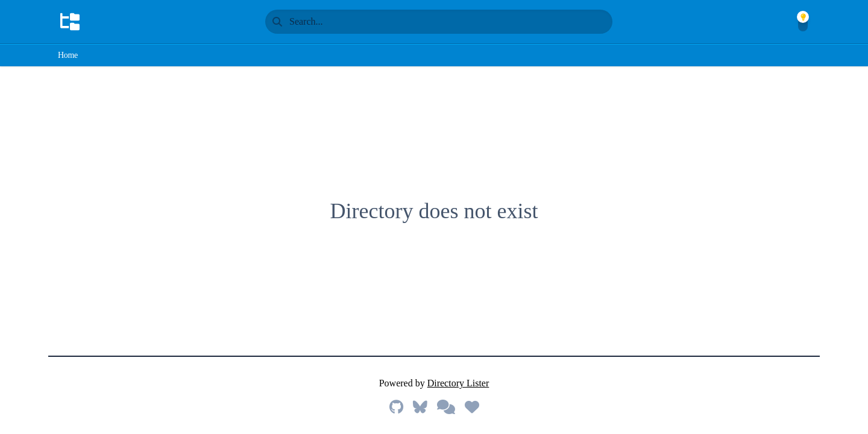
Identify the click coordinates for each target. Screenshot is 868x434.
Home (68, 55)
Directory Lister (458, 383)
